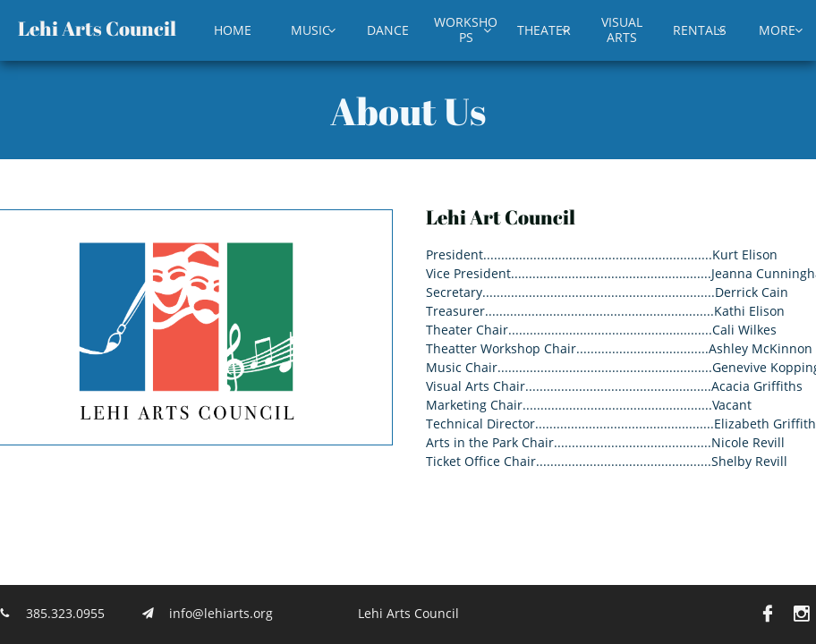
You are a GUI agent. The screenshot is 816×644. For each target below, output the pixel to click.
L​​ (24, 28)
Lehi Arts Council (408, 613)
